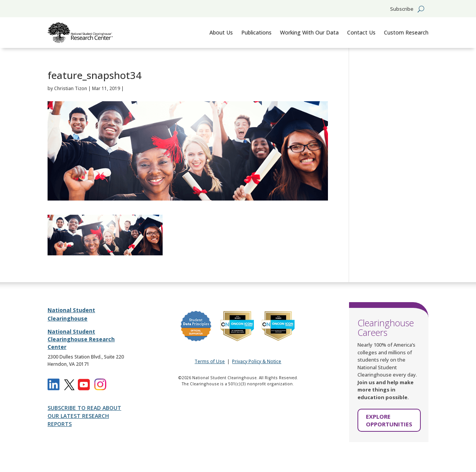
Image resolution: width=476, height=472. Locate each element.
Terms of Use (210, 361)
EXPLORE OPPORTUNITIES (389, 420)
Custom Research (406, 32)
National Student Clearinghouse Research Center (81, 339)
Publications (256, 32)
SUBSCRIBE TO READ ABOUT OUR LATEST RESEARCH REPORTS (84, 416)
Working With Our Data (309, 32)
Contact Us (361, 32)
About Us (221, 32)
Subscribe (402, 9)
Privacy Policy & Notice (257, 361)
